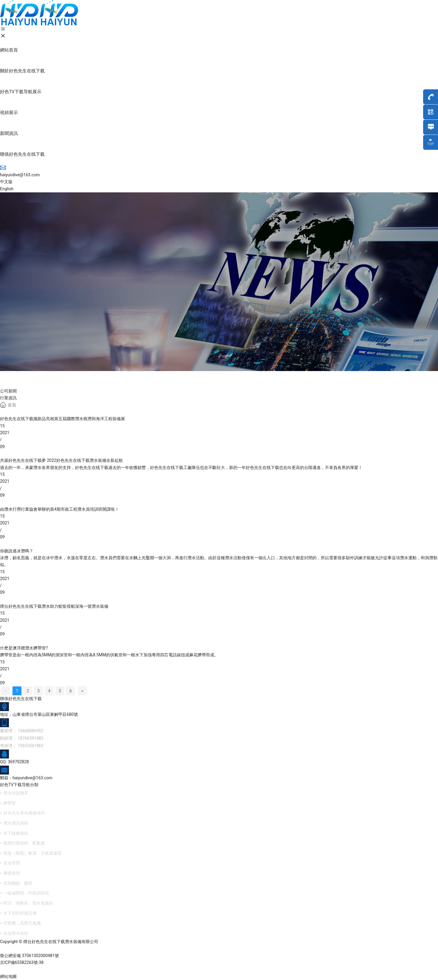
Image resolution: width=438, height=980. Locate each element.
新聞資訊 (24, 378)
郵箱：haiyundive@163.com (26, 778)
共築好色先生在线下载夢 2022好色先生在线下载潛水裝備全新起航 (61, 460)
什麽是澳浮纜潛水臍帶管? (24, 648)
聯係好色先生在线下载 (21, 699)
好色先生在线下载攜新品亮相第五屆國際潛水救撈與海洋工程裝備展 (62, 419)
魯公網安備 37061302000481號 (29, 956)
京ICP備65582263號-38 (22, 962)
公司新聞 (8, 391)
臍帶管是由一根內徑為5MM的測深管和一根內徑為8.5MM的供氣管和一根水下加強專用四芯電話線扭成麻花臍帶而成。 (109, 655)
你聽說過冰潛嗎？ (17, 551)
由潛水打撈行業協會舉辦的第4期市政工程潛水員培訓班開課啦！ (60, 509)
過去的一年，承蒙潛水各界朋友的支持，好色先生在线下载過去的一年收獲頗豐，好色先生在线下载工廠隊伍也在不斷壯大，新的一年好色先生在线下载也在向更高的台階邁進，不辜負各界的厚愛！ (181, 468)
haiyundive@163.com (20, 175)
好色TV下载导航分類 (19, 785)
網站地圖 (8, 976)
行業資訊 (8, 398)
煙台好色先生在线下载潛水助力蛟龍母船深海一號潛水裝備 (54, 606)
